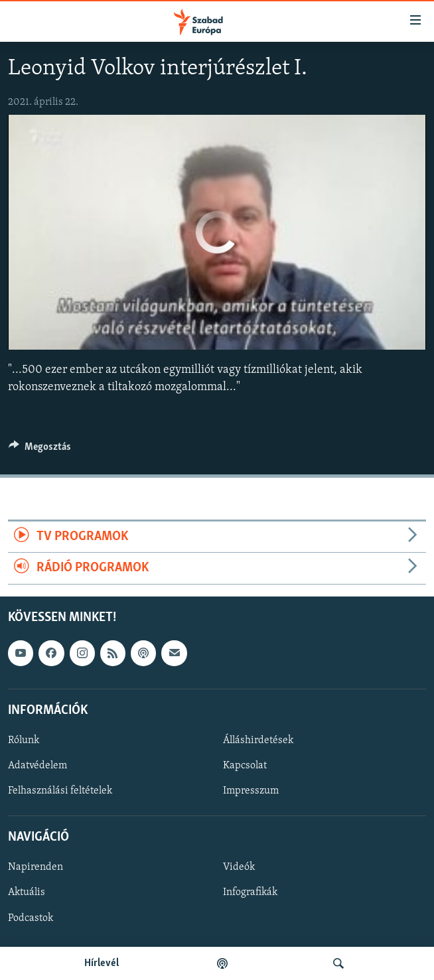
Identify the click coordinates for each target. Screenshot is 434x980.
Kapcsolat (245, 766)
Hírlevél (102, 963)
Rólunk (24, 740)
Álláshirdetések (258, 740)
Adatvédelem (37, 766)
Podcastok (31, 918)
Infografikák (250, 892)
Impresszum (251, 791)
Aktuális (27, 892)
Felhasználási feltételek (60, 791)
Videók (239, 867)
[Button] (40, 450)
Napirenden (36, 867)
